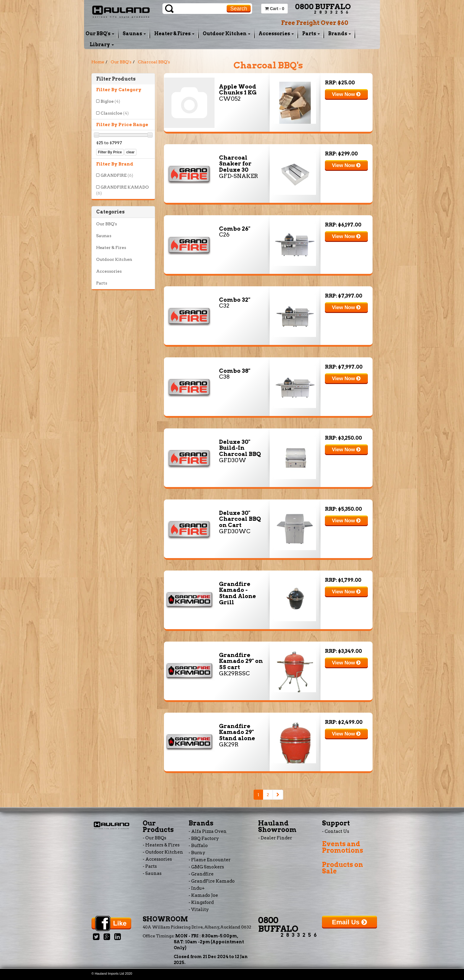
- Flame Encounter (210, 860)
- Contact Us (336, 831)
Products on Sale (343, 868)
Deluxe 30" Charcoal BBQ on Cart (240, 519)
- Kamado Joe (203, 895)
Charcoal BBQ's (154, 62)
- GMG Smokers (206, 867)
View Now (346, 94)
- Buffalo (198, 846)
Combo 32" (235, 300)
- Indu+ (197, 888)
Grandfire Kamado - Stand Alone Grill (237, 593)
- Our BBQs (154, 838)
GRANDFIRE (117, 175)
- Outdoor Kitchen (163, 852)
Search (239, 9)
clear (130, 152)
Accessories (276, 34)
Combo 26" (235, 229)
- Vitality (199, 910)
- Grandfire (201, 874)
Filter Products (116, 79)
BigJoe (110, 101)
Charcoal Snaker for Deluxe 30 (235, 164)
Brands (340, 34)
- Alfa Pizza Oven (208, 831)
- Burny (197, 853)
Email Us (349, 922)
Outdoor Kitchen (227, 34)
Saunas (134, 34)
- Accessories (157, 859)
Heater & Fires (174, 34)
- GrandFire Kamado (212, 881)
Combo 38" (235, 371)
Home (98, 62)
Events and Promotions (343, 847)
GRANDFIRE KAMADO (123, 190)
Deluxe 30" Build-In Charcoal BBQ (240, 448)
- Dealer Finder (275, 838)
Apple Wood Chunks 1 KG (238, 90)
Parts (311, 34)
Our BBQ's (100, 34)
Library (102, 45)
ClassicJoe (115, 113)
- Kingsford (201, 902)
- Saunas (152, 873)
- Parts (150, 866)
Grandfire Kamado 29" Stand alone (237, 732)
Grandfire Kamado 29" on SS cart (241, 661)
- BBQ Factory (204, 838)
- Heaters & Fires (161, 845)
